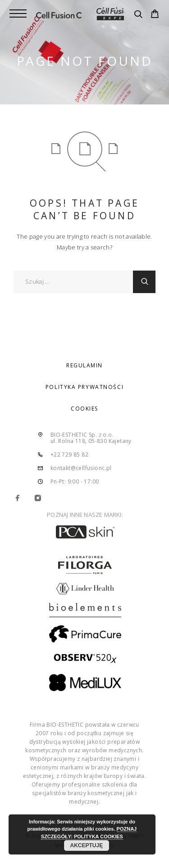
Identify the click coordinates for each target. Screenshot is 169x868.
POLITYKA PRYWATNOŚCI (84, 387)
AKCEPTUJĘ (87, 845)
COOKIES (84, 409)
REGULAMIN (84, 365)
